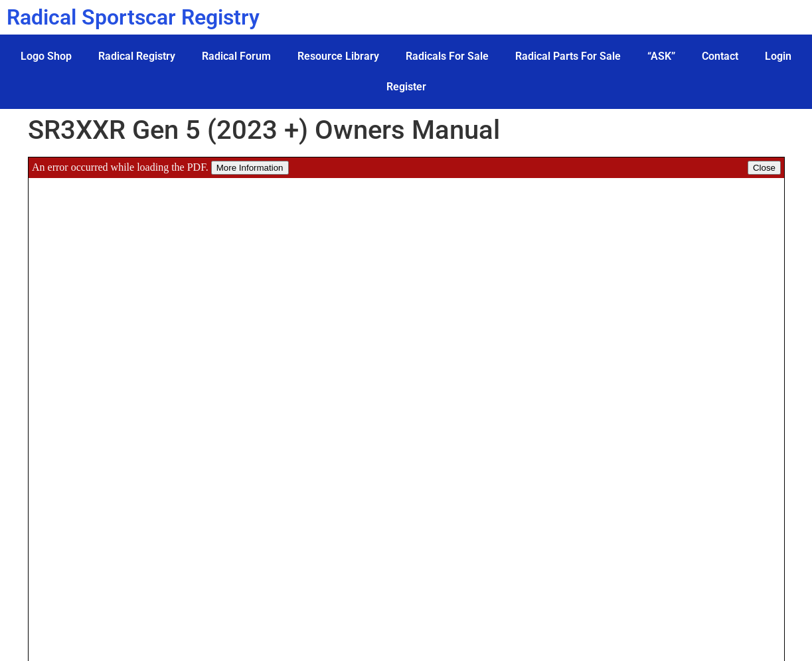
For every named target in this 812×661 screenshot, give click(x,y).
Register (406, 87)
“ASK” (661, 56)
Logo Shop (46, 56)
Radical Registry (137, 56)
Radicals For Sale (447, 56)
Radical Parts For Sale (568, 56)
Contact (720, 56)
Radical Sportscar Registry (133, 17)
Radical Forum (236, 56)
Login (778, 56)
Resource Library (338, 56)
